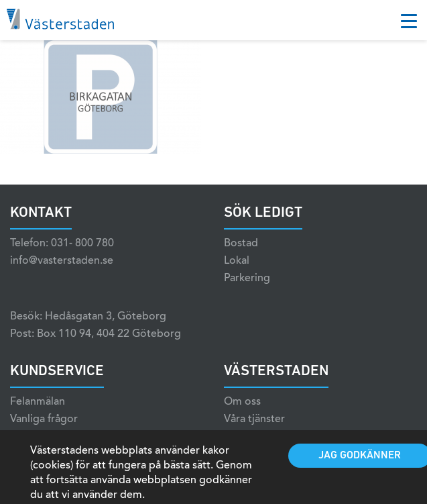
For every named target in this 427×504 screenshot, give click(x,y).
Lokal (237, 261)
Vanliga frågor (44, 419)
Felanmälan (38, 402)
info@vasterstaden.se (62, 261)
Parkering (247, 279)
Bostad (241, 244)
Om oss (242, 402)
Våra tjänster (254, 419)
